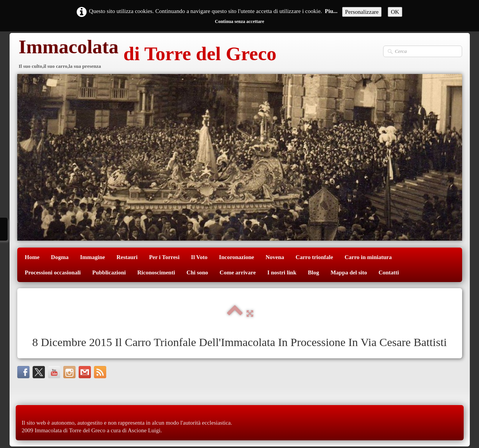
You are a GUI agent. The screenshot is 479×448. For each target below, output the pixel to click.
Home (32, 257)
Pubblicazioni (109, 272)
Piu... (331, 11)
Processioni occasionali (53, 272)
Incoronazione (236, 257)
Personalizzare (362, 12)
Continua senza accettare (239, 21)
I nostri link (282, 272)
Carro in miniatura (368, 257)
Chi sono (197, 272)
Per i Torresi (164, 257)
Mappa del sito (349, 272)
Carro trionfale (314, 257)
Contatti (389, 272)
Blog (314, 272)
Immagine (93, 257)
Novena (275, 257)
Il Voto (199, 257)
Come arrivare (238, 272)
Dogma (60, 257)
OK (395, 12)
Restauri (127, 257)
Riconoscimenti (156, 272)
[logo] (147, 55)
